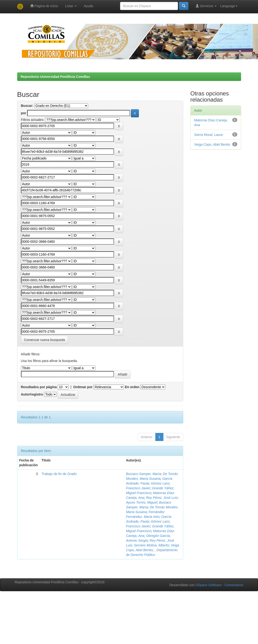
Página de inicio (44, 6)
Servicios (206, 6)
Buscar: (27, 106)
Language (229, 6)
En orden (132, 387)
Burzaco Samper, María (144, 474)
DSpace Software (209, 585)
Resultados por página (39, 387)
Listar (71, 6)
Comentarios (234, 585)
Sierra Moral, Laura (208, 135)
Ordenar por (83, 387)
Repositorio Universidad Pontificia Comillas (55, 77)
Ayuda (88, 6)
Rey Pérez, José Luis (162, 498)
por (24, 113)
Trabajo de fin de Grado (59, 474)
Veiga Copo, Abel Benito (212, 144)
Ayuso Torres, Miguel (142, 502)
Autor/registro (32, 394)
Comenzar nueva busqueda (45, 340)
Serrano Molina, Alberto (151, 545)
